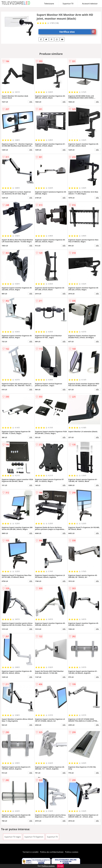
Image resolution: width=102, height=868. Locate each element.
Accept (60, 866)
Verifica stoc (78, 32)
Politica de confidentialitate (52, 852)
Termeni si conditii (31, 852)
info (31, 102)
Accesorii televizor (90, 4)
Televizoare (49, 4)
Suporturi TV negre (13, 837)
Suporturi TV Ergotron (34, 837)
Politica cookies (72, 852)
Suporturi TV (68, 4)
